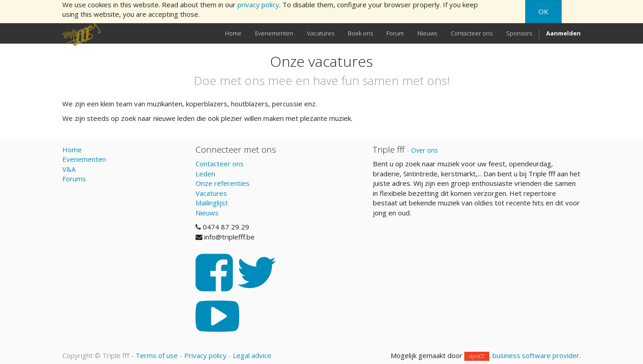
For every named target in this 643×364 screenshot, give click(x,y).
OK (543, 11)
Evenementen (84, 159)
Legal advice (252, 355)
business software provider (536, 355)
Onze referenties (223, 183)
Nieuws (207, 213)
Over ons (424, 150)
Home (72, 150)
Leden (205, 174)
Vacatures (211, 193)
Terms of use (157, 355)
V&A (69, 169)
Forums (74, 179)
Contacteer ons (220, 164)
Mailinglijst (212, 203)
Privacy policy (205, 355)
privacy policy (258, 5)
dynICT (477, 356)
